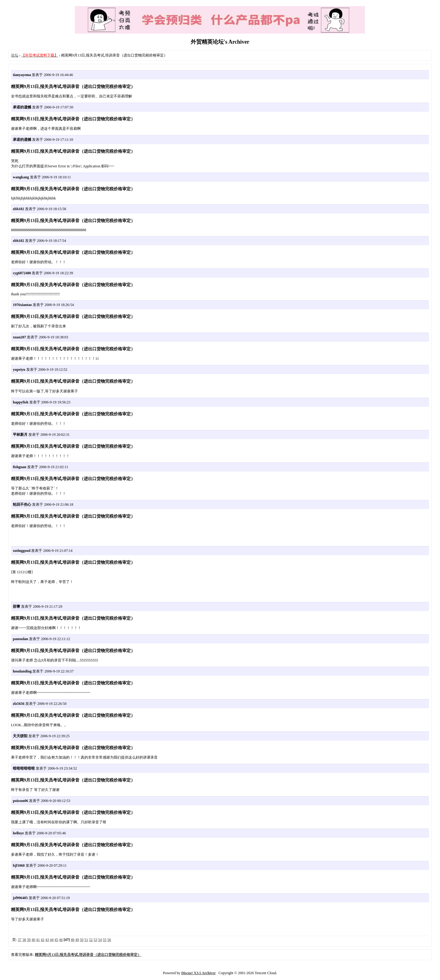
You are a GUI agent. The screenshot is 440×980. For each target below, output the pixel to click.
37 (20, 940)
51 (86, 940)
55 (105, 940)
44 (52, 940)
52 (91, 940)
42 (42, 940)
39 (29, 940)
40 (33, 940)
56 (109, 940)
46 (61, 940)
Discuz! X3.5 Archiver (198, 973)
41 (38, 940)
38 (24, 940)
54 (100, 940)
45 (56, 940)
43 (47, 940)
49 (77, 940)
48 (72, 940)
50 (82, 940)
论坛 (15, 55)
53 (95, 940)
